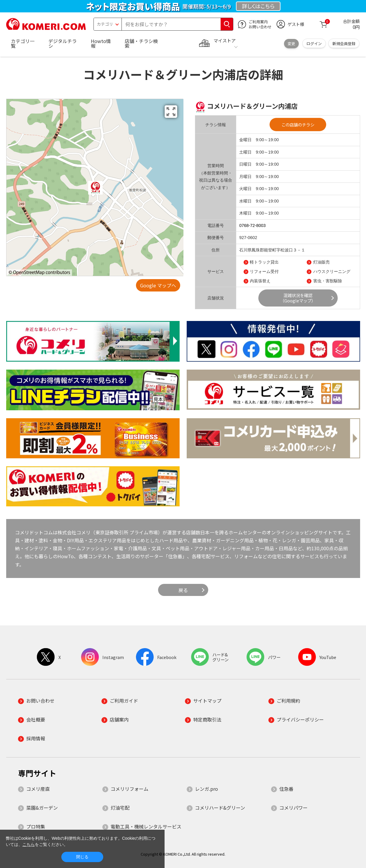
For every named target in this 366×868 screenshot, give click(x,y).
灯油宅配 (120, 808)
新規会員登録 (344, 43)
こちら (29, 844)
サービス (216, 271)
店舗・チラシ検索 (141, 43)
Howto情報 (101, 43)
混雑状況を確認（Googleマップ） (298, 298)
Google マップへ (158, 285)
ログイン (314, 43)
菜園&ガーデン (42, 808)
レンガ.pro (206, 789)
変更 (291, 43)
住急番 (286, 789)
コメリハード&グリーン (220, 808)
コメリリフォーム (129, 789)
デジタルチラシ (63, 43)
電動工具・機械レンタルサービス (146, 826)
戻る (183, 590)
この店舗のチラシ (298, 125)
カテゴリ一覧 (23, 43)
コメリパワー (293, 808)
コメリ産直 (38, 789)
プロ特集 (36, 826)
